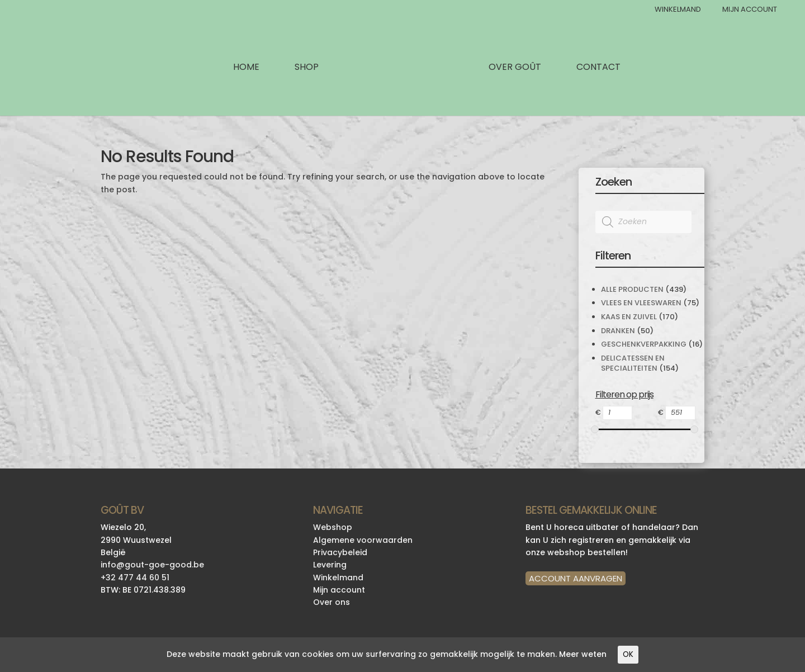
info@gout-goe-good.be (152, 565)
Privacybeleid (340, 552)
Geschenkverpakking (644, 344)
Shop (307, 68)
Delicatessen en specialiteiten (633, 363)
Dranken (618, 331)
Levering (330, 565)
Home (246, 68)
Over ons (332, 602)
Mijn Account (750, 10)
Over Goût (515, 68)
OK (628, 654)
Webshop (333, 527)
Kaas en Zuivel (629, 317)
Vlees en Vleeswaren (641, 303)
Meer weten (583, 654)
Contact (598, 68)
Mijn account (339, 590)
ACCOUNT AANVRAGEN (576, 578)
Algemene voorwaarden (363, 540)
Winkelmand (678, 10)
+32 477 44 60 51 (135, 578)
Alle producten (632, 289)
